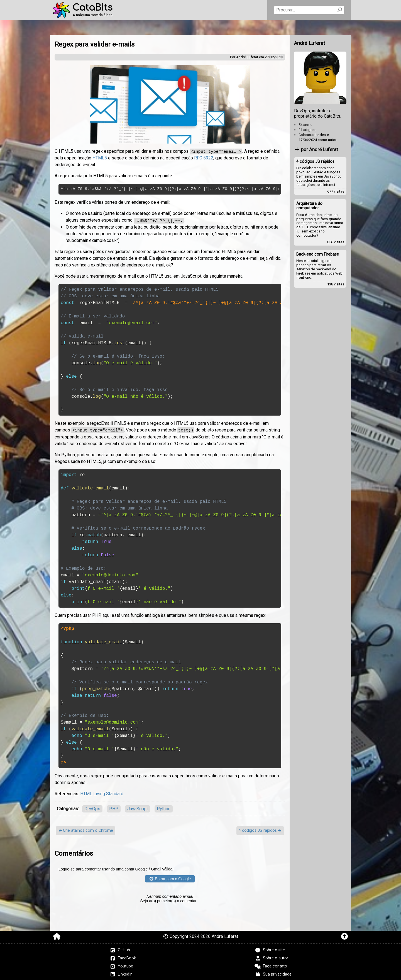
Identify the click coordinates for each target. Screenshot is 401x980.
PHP (114, 808)
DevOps (92, 808)
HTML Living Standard (102, 793)
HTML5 (100, 158)
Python (164, 808)
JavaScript (138, 808)
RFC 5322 (204, 158)
